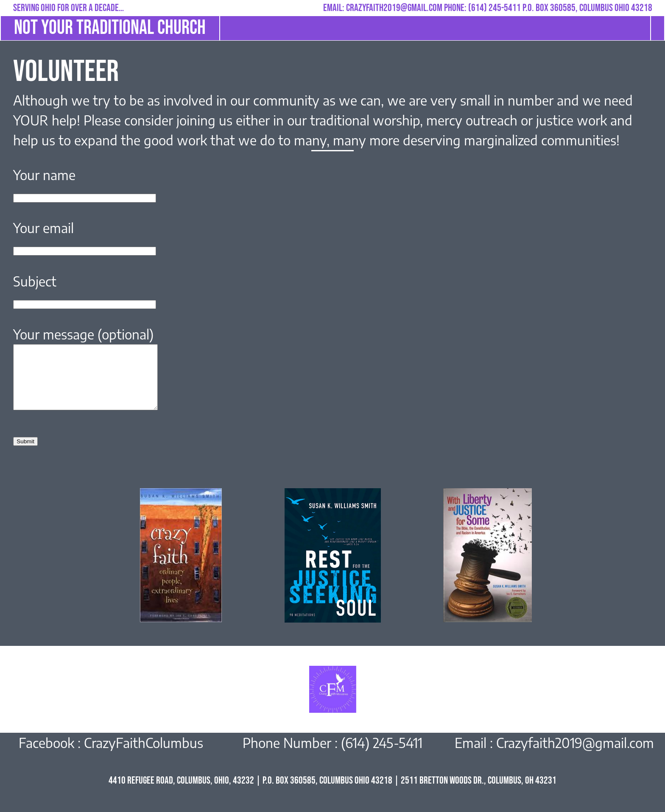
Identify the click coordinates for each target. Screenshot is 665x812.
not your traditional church (110, 28)
